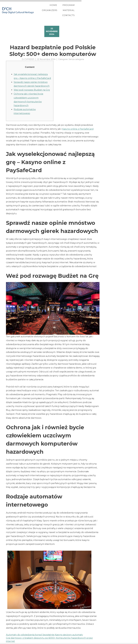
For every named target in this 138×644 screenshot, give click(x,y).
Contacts (121, 8)
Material (103, 8)
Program (65, 8)
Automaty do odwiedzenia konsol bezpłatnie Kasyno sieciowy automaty (44, 631)
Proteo (6, 642)
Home (50, 8)
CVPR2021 (29, 56)
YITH (12, 642)
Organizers (84, 8)
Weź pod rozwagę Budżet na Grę (32, 86)
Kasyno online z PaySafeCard (78, 125)
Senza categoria (76, 56)
